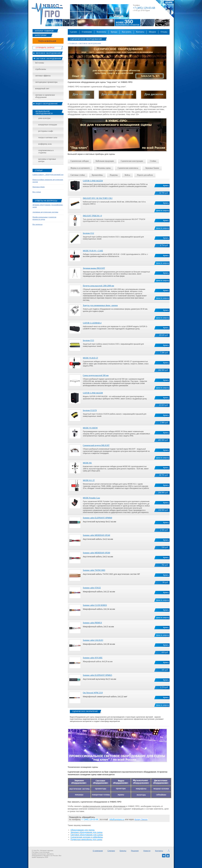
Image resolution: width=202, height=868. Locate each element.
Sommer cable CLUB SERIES (95, 605)
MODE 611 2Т (89, 480)
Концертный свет (42, 89)
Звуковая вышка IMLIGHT (94, 268)
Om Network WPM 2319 (93, 693)
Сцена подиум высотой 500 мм (96, 375)
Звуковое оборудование (48, 53)
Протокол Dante (39, 187)
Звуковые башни (152, 168)
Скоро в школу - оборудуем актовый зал (48, 174)
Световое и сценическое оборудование (45, 96)
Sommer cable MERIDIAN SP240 (97, 535)
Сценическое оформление (85, 711)
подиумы (114, 175)
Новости (147, 851)
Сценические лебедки (80, 161)
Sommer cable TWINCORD (94, 570)
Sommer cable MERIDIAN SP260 (97, 553)
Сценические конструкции (132, 161)
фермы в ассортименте (80, 168)
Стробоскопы (41, 69)
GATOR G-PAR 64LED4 (93, 181)
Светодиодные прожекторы (46, 82)
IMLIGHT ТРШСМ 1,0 (92, 216)
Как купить (127, 32)
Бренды (114, 32)
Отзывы (164, 32)
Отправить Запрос (45, 48)
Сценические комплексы (128, 168)
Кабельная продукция (105, 161)
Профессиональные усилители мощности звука (44, 218)
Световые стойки (78, 175)
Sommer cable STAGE (92, 588)
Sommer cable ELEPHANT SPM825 (98, 675)
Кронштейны (97, 175)
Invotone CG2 (89, 233)
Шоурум (152, 32)
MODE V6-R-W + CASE (93, 251)
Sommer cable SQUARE (93, 658)
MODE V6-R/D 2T (91, 358)
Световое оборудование (48, 59)
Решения (135, 851)
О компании (87, 32)
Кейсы (127, 175)
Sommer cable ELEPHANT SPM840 (98, 518)
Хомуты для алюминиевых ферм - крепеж (100, 305)
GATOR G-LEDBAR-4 (92, 323)
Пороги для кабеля (145, 175)
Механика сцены (104, 168)
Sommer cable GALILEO (93, 640)
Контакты (140, 32)
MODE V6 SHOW (90, 428)
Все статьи (37, 192)
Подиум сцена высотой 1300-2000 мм (98, 286)
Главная (73, 44)
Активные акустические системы (45, 212)
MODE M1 (87, 463)
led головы (40, 63)
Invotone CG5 (89, 340)
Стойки (153, 161)
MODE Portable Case (91, 498)
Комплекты (101, 32)
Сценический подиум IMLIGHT (96, 445)
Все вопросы (38, 224)
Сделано (74, 32)
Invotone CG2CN (90, 410)
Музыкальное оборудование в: (44, 112)
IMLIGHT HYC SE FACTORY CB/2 (98, 198)
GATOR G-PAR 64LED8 (93, 393)
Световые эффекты (43, 76)
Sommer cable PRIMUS (92, 623)
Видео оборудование (47, 104)
